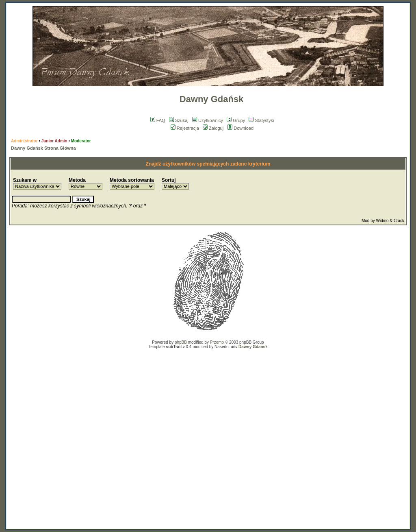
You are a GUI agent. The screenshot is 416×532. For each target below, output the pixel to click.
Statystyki (261, 120)
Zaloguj (213, 128)
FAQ (158, 120)
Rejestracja (185, 128)
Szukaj (179, 120)
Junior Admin (54, 141)
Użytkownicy (208, 120)
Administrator (24, 141)
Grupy (236, 120)
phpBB (181, 342)
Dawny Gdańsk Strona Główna (43, 148)
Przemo (217, 342)
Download (240, 128)
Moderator (81, 141)
